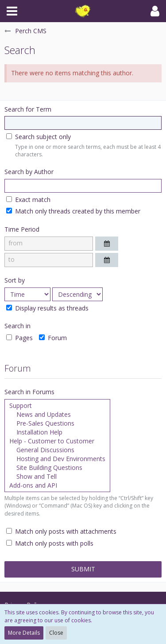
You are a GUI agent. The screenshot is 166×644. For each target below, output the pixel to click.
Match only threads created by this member (73, 211)
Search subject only (39, 137)
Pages (19, 338)
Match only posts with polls (50, 543)
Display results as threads (47, 308)
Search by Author (29, 172)
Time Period (22, 229)
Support (57, 406)
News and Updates (57, 415)
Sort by (15, 280)
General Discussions (57, 450)
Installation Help (57, 432)
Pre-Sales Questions (57, 423)
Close (56, 633)
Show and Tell (57, 477)
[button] (12, 11)
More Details (24, 633)
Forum (53, 338)
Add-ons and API (57, 485)
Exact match (28, 200)
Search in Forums (29, 392)
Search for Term (28, 109)
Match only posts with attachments (61, 531)
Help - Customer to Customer (57, 441)
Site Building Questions (57, 468)
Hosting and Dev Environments (57, 459)
